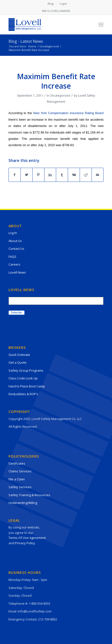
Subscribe (17, 313)
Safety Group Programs (26, 370)
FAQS (12, 257)
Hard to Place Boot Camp (27, 386)
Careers (14, 264)
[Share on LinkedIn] (50, 175)
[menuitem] (51, 4)
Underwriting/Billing (23, 503)
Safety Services (20, 487)
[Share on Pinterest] (38, 175)
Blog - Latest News (26, 41)
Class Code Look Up (23, 378)
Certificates (17, 463)
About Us (15, 241)
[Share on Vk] (74, 175)
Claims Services (20, 471)
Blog (51, 4)
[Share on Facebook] (15, 175)
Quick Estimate (19, 355)
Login (63, 4)
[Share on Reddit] (86, 175)
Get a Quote (17, 362)
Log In (13, 233)
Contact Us (16, 249)
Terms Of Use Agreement (27, 538)
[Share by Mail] (98, 175)
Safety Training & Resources (29, 495)
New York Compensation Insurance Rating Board (69, 113)
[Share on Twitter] (26, 175)
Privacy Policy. (25, 543)
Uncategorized (60, 96)
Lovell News (17, 272)
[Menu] (101, 25)
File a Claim (17, 479)
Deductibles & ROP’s (23, 394)
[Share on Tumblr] (62, 175)
